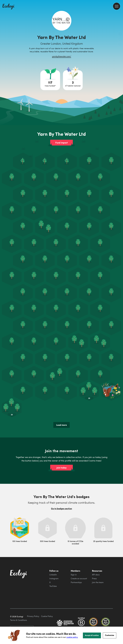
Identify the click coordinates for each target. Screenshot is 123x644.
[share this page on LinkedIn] (120, 45)
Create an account (79, 578)
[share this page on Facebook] (120, 34)
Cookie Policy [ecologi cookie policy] (47, 616)
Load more (61, 425)
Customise (110, 635)
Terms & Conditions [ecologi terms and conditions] (18, 620)
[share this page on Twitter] (120, 39)
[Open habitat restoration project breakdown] (73, 80)
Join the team (98, 582)
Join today (62, 468)
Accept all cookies (92, 635)
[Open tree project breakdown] (50, 80)
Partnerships (76, 582)
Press (94, 578)
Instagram (54, 578)
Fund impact (62, 143)
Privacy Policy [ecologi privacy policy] (33, 616)
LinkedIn (53, 575)
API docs (96, 575)
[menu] (117, 6)
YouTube (53, 586)
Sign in (74, 575)
